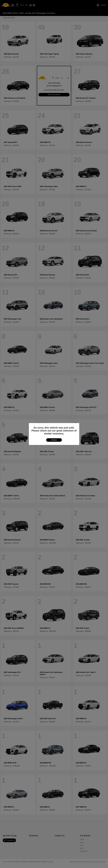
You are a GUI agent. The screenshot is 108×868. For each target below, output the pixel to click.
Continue (54, 440)
